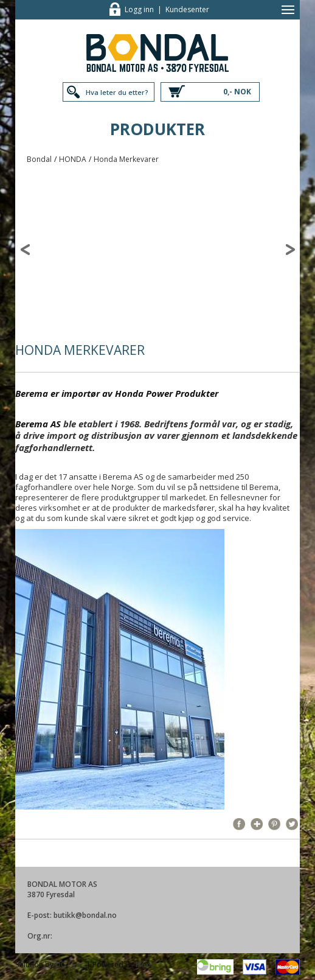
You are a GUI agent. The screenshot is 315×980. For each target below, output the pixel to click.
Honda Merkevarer (126, 159)
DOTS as (70, 964)
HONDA (73, 159)
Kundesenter (187, 9)
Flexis (145, 964)
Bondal (39, 159)
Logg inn (139, 9)
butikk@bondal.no (85, 915)
